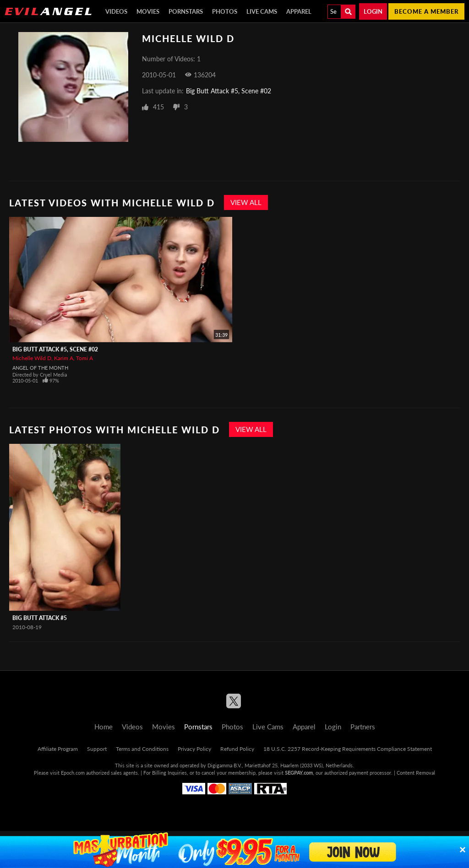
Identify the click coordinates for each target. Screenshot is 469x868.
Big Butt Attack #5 (40, 618)
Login (373, 11)
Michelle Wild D (32, 358)
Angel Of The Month (40, 368)
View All (246, 202)
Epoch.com (73, 773)
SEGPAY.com (299, 773)
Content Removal (416, 773)
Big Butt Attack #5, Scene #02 (229, 91)
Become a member (426, 11)
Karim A (64, 358)
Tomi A (85, 358)
